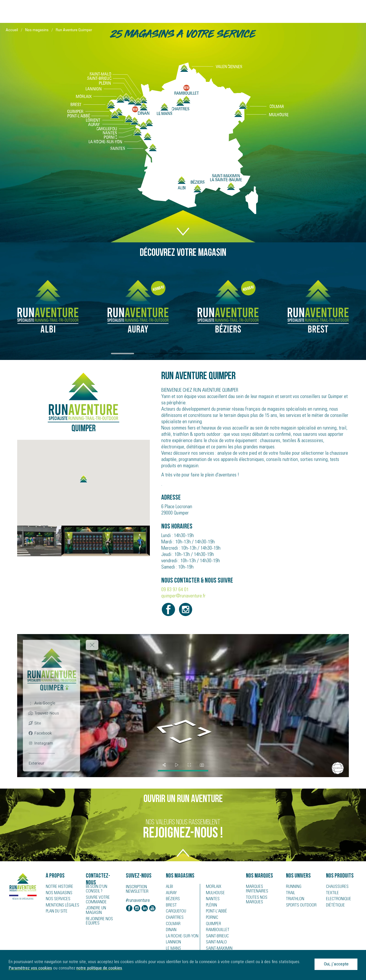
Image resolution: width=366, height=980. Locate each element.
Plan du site (56, 912)
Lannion (173, 944)
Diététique (334, 906)
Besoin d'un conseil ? (102, 889)
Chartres (174, 918)
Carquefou (175, 912)
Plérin (211, 906)
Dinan (171, 931)
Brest (170, 906)
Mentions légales (60, 906)
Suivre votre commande (96, 899)
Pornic (211, 918)
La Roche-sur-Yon (181, 937)
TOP (183, 856)
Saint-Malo (215, 944)
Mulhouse (215, 893)
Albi (169, 887)
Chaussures (336, 887)
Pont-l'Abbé (215, 912)
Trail (290, 893)
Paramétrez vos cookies (30, 968)
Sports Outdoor (300, 906)
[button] (83, 479)
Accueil (12, 30)
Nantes (212, 900)
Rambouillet (216, 931)
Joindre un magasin (103, 908)
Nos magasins (37, 30)
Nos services (57, 900)
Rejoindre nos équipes (98, 916)
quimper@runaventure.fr (183, 596)
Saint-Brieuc (216, 937)
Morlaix (213, 887)
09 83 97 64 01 (175, 590)
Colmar (172, 925)
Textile (331, 893)
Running (293, 887)
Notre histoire (58, 887)
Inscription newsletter (137, 890)
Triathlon (294, 900)
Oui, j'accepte (336, 964)
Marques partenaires (256, 889)
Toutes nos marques (255, 899)
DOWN (183, 226)
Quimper (213, 925)
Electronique (337, 900)
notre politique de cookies (99, 968)
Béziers (172, 900)
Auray (171, 893)
